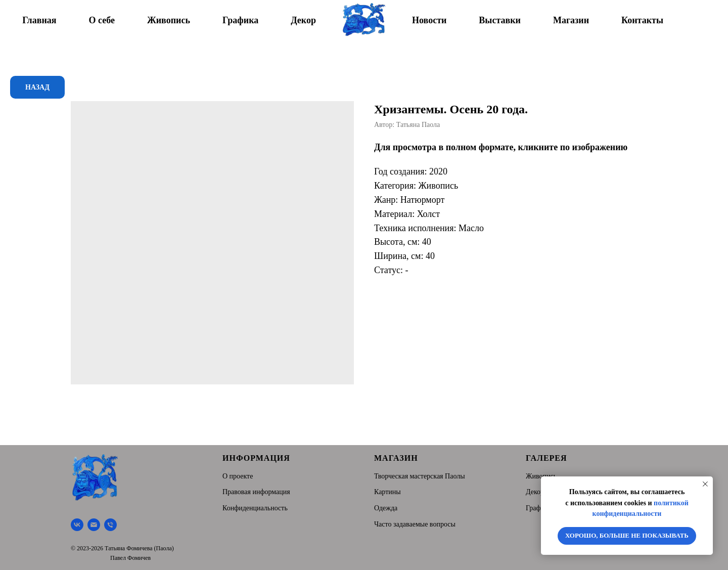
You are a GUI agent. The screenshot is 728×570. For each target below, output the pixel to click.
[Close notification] (705, 484)
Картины (388, 492)
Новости (429, 20)
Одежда (386, 508)
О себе (102, 20)
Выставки (500, 20)
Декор (303, 20)
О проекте (238, 476)
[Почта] (94, 525)
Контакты (642, 20)
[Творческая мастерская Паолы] (77, 525)
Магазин (571, 20)
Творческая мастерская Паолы (420, 476)
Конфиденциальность (255, 508)
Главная (39, 20)
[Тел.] (110, 525)
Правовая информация (256, 492)
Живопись (169, 20)
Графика (240, 20)
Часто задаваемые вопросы (415, 524)
